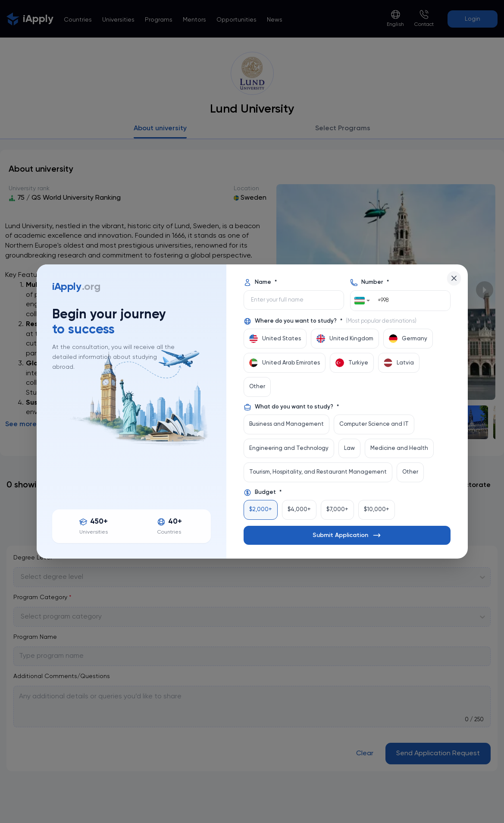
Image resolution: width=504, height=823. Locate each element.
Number (369, 283)
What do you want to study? (291, 407)
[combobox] (363, 301)
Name (260, 283)
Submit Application (347, 535)
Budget (263, 493)
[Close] (454, 278)
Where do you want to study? (330, 321)
